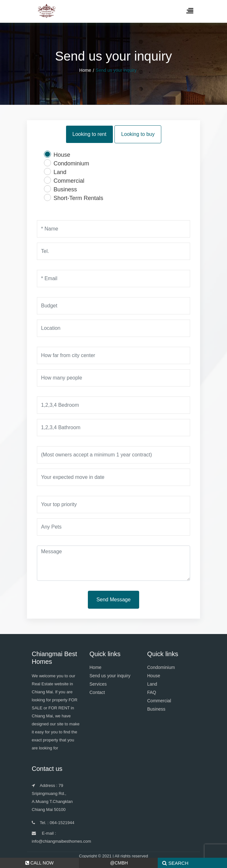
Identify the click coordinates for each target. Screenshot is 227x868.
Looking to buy (138, 134)
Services (98, 684)
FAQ (152, 692)
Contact (97, 692)
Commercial (159, 701)
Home (85, 70)
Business (156, 709)
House (154, 676)
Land (152, 684)
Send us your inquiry (110, 676)
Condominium (161, 667)
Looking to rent (89, 134)
